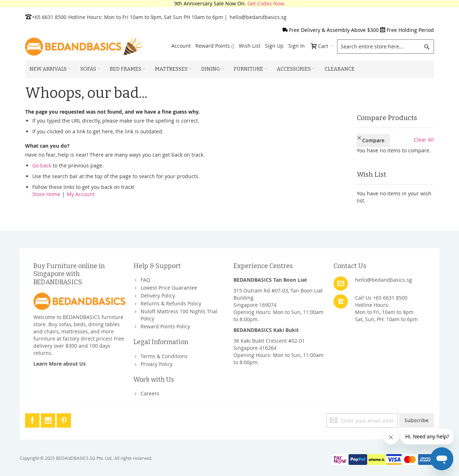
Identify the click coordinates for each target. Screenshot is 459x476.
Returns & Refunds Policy (171, 303)
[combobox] (385, 47)
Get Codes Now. (266, 3)
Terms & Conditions (164, 356)
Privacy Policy (157, 364)
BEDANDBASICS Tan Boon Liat (270, 280)
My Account (81, 194)
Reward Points (215, 46)
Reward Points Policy (165, 326)
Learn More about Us (60, 364)
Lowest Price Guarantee (169, 288)
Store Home (46, 194)
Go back (42, 165)
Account (181, 46)
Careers (150, 393)
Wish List (250, 46)
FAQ (145, 280)
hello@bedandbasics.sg (258, 17)
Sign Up (274, 46)
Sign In (297, 46)
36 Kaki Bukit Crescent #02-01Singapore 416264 (269, 344)
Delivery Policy (158, 296)
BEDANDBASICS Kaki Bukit (266, 330)
